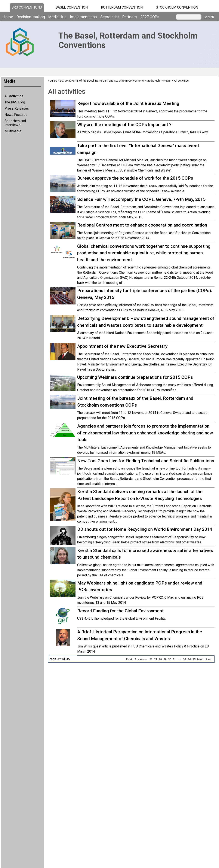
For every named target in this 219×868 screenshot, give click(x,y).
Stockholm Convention (177, 7)
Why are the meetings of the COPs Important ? (124, 125)
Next (200, 659)
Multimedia (13, 131)
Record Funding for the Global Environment (120, 611)
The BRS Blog (15, 102)
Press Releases (17, 108)
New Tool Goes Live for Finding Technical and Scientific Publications (146, 461)
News (167, 81)
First (129, 659)
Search (209, 17)
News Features (16, 115)
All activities (14, 96)
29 (165, 659)
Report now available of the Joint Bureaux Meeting (128, 103)
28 (160, 659)
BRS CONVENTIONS (27, 7)
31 (174, 659)
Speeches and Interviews (15, 123)
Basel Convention (72, 7)
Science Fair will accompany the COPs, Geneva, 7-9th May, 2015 (141, 199)
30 (170, 659)
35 (194, 659)
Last (209, 659)
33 (185, 659)
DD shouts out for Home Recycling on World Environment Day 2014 (145, 529)
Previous (141, 659)
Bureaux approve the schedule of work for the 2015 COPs (135, 178)
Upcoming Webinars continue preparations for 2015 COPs (135, 377)
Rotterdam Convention (122, 7)
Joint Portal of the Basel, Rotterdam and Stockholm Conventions (104, 81)
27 (155, 659)
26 (151, 659)
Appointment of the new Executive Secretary (122, 346)
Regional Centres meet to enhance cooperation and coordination (142, 225)
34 (189, 659)
